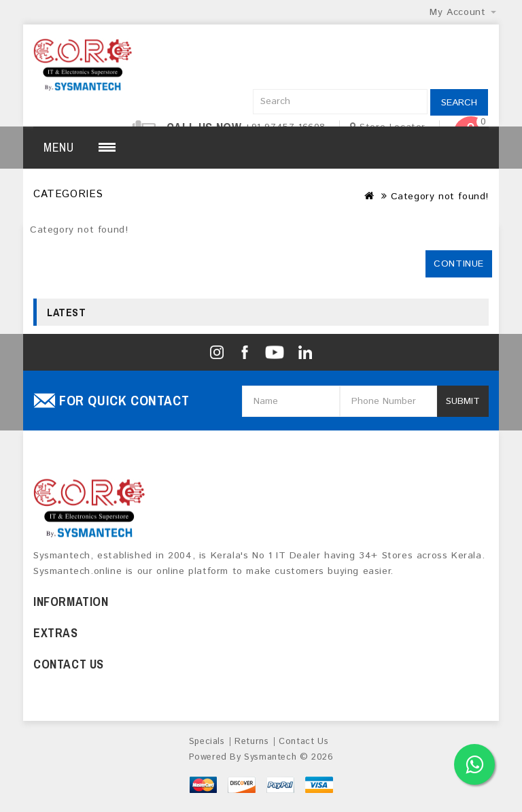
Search (459, 103)
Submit (463, 401)
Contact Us (303, 742)
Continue (459, 264)
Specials (207, 742)
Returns (251, 742)
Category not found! (440, 197)
